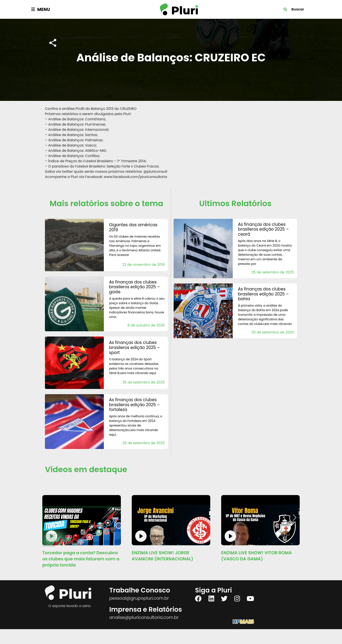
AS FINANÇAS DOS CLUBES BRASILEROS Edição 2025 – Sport (134, 348)
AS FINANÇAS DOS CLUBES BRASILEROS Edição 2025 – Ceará (263, 229)
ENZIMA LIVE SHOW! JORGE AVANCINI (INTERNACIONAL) (162, 556)
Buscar (298, 9)
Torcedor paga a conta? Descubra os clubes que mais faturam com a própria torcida (81, 559)
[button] (295, 518)
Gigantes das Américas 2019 (133, 227)
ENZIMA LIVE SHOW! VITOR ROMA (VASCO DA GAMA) (256, 556)
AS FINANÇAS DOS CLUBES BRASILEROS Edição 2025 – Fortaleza (134, 405)
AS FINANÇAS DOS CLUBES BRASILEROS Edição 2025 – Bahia (263, 294)
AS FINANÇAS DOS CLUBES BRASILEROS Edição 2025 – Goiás (134, 287)
